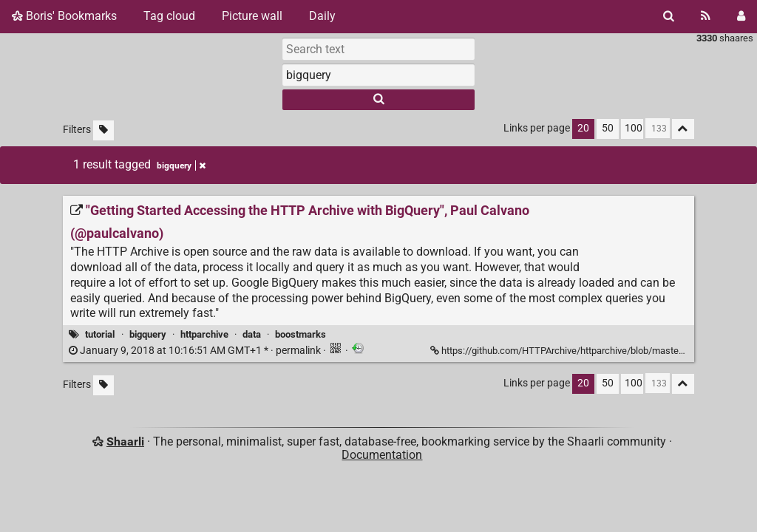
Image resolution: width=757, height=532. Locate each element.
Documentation (382, 455)
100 (634, 128)
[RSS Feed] (706, 16)
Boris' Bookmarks (64, 16)
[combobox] (378, 75)
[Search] (669, 16)
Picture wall (252, 16)
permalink (196, 351)
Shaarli (125, 441)
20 (583, 128)
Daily (322, 16)
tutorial (100, 334)
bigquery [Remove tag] (181, 166)
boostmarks (301, 334)
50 (608, 128)
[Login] (741, 16)
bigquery (148, 334)
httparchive (204, 334)
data (252, 334)
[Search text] (378, 49)
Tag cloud (169, 16)
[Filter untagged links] (103, 130)
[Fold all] (683, 129)
